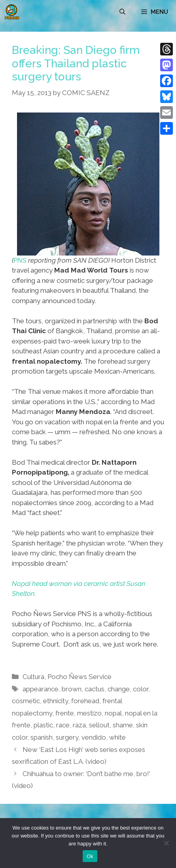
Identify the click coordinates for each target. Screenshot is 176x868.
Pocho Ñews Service (79, 677)
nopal (113, 713)
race (63, 725)
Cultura (33, 677)
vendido (94, 737)
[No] (166, 843)
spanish (42, 737)
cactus (95, 689)
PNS (20, 260)
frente (65, 713)
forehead (85, 701)
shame (123, 725)
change (119, 689)
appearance (41, 689)
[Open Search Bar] (122, 12)
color (141, 689)
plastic (43, 725)
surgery (67, 737)
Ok (90, 856)
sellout (99, 725)
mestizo (89, 713)
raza (79, 725)
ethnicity (56, 701)
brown (72, 689)
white (117, 737)
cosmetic (26, 701)
